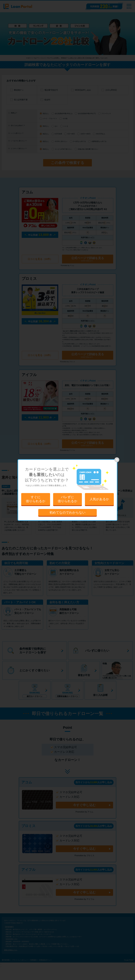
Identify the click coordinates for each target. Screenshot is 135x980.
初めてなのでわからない (67, 512)
